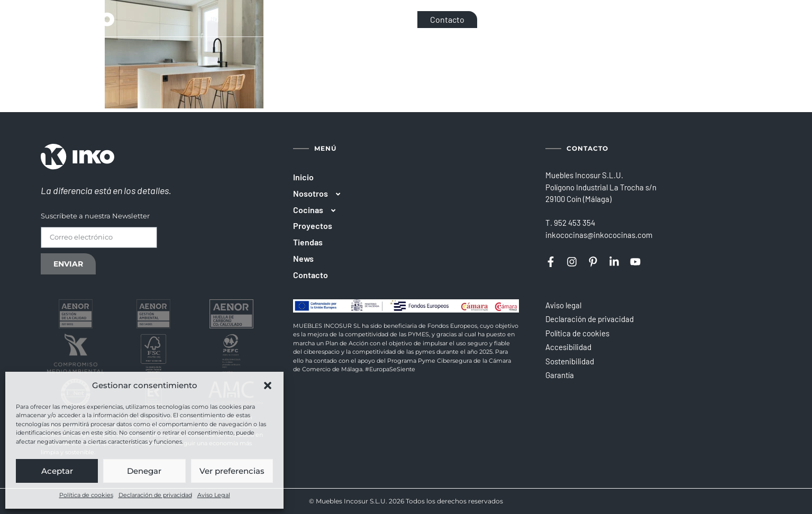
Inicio (303, 177)
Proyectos (313, 226)
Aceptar (57, 471)
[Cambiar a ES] (714, 19)
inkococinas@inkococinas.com (599, 235)
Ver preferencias (232, 471)
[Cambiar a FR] (747, 19)
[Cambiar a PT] (763, 19)
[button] (268, 385)
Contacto (311, 275)
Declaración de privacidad (155, 495)
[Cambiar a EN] (731, 19)
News (303, 258)
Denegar (144, 471)
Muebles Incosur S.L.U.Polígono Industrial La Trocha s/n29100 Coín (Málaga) (601, 187)
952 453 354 (574, 223)
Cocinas (320, 210)
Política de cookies (86, 495)
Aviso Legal (214, 495)
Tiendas (308, 242)
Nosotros (322, 194)
